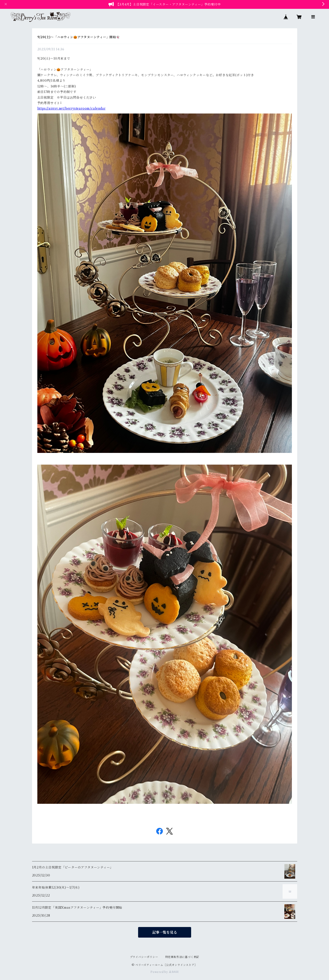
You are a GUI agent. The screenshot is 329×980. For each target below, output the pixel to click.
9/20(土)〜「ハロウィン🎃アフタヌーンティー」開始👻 (79, 37)
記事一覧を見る (165, 932)
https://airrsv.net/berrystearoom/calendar (71, 108)
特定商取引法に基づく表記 (182, 957)
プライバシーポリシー (144, 957)
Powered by (164, 972)
